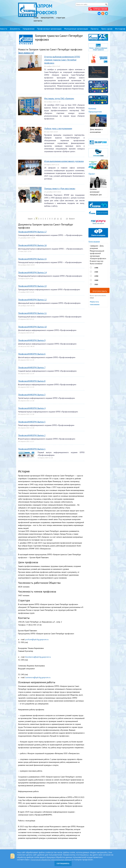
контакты (38, 21)
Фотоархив (120, 29)
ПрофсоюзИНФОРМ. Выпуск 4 (32, 408)
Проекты (95, 29)
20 (67, 218)
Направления (29, 29)
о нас (36, 17)
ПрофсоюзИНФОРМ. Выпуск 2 (32, 435)
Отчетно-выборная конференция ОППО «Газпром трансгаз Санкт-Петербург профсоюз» (62, 60)
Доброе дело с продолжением (58, 128)
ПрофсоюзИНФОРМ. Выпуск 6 (32, 354)
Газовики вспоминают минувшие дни (96, 192)
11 (58, 218)
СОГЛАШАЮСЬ (63, 863)
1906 (96, 268)
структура (61, 17)
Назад (30, 218)
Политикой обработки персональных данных (51, 860)
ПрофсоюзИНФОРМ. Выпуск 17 (32, 232)
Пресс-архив (107, 29)
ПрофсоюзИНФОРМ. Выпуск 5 (32, 422)
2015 (96, 284)
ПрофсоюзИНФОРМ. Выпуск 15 (32, 259)
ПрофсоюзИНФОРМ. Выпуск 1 (32, 449)
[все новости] (26, 53)
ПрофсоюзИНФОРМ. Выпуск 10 (32, 327)
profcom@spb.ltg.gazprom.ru (37, 639)
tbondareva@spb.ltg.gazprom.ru (38, 657)
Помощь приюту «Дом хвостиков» (60, 188)
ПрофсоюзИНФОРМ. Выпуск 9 (32, 340)
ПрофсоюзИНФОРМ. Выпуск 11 (32, 313)
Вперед (72, 218)
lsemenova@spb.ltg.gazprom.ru (38, 677)
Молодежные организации (76, 29)
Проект (92, 174)
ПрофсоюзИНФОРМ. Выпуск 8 (32, 381)
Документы (15, 29)
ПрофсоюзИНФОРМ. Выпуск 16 (32, 245)
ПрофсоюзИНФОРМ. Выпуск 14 (32, 272)
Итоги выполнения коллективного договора (64, 161)
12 (61, 218)
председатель (47, 17)
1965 (96, 272)
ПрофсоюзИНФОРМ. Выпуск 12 (32, 300)
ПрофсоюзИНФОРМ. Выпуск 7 (32, 367)
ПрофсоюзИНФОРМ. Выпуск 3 (32, 395)
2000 (96, 280)
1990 (96, 276)
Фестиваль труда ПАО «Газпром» (59, 98)
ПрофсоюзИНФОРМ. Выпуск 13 (32, 286)
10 (55, 218)
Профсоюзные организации (49, 29)
